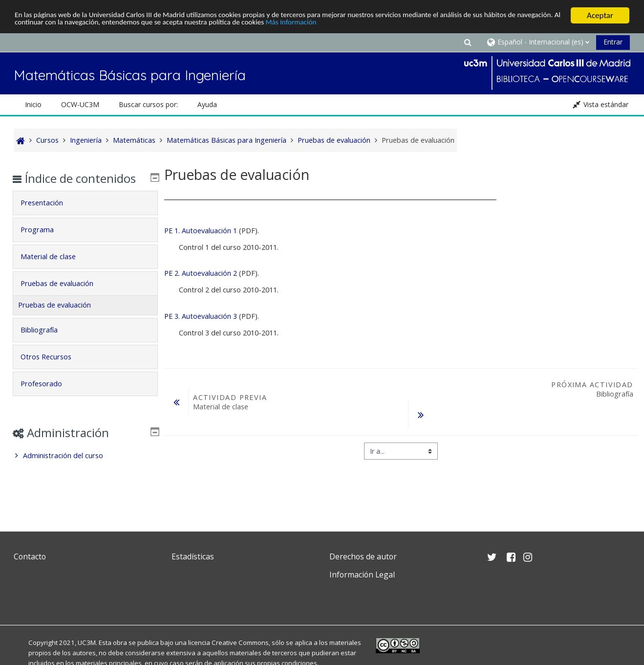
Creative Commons (240, 643)
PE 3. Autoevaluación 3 (201, 316)
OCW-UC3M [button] (80, 104)
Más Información (413, 24)
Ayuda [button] (207, 104)
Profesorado (49, 398)
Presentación (49, 217)
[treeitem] (86, 470)
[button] (468, 42)
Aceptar (600, 15)
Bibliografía (46, 344)
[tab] (86, 217)
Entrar (613, 42)
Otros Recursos (53, 371)
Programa (44, 244)
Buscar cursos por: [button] (148, 104)
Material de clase (55, 271)
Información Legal (362, 575)
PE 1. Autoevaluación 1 (201, 231)
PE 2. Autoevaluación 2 (201, 273)
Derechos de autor (363, 556)
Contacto (30, 556)
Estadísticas (193, 556)
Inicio (33, 104)
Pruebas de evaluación (64, 298)
